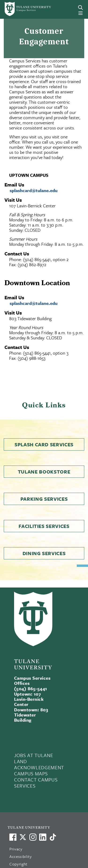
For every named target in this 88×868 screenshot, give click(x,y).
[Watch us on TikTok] (53, 837)
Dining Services (44, 553)
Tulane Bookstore (44, 472)
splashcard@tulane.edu (34, 190)
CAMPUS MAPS (31, 773)
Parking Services (44, 499)
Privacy (16, 849)
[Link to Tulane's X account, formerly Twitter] (23, 837)
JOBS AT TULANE (34, 755)
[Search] (80, 8)
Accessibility (21, 856)
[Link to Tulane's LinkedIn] (43, 837)
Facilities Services (44, 526)
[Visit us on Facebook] (13, 837)
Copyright (18, 864)
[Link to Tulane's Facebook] (33, 837)
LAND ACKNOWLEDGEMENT (39, 764)
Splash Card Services (44, 444)
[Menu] (80, 13)
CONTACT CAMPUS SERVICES (36, 783)
